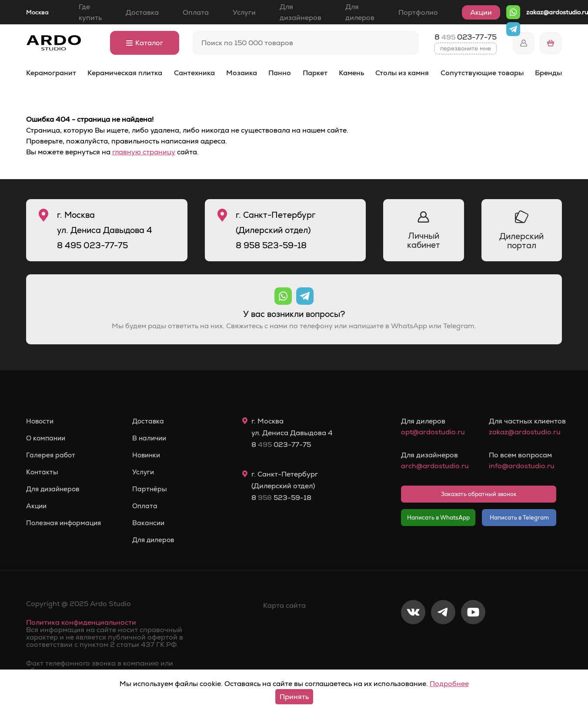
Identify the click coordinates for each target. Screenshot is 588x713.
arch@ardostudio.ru (435, 466)
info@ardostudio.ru (522, 466)
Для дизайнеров (301, 12)
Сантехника (194, 73)
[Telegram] (443, 641)
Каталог (145, 43)
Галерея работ (51, 455)
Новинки (152, 455)
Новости (41, 421)
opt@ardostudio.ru (433, 432)
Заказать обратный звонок (479, 494)
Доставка (142, 12)
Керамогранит (51, 73)
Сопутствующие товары (482, 73)
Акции (481, 12)
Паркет (315, 73)
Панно (280, 73)
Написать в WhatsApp (438, 518)
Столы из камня (402, 73)
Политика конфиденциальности (81, 622)
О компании (47, 438)
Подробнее (449, 684)
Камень (351, 73)
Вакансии (154, 523)
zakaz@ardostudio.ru (557, 12)
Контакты (43, 472)
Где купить (90, 12)
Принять (294, 697)
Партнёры (155, 489)
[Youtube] (473, 641)
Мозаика (242, 73)
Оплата (196, 12)
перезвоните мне (466, 48)
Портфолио (418, 12)
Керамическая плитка (125, 73)
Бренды (548, 73)
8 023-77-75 (466, 37)
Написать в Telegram (519, 518)
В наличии (155, 438)
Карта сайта (284, 605)
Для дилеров (360, 12)
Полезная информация (66, 523)
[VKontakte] (413, 641)
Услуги (244, 12)
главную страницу (144, 152)
